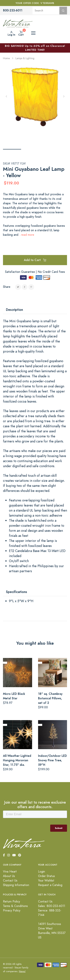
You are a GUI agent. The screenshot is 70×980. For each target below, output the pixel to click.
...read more (26, 235)
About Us (9, 876)
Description (14, 310)
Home (6, 58)
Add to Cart (35, 260)
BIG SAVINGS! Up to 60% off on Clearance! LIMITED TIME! (35, 48)
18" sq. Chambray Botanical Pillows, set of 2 (50, 698)
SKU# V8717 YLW (14, 164)
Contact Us (10, 881)
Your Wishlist (46, 881)
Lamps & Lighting (25, 58)
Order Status (46, 876)
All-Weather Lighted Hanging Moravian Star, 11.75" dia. (17, 760)
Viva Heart (10, 872)
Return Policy (11, 902)
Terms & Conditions (15, 906)
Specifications (17, 592)
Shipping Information (16, 885)
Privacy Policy (12, 911)
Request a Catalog (50, 885)
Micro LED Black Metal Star (14, 696)
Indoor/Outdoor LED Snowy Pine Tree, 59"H (52, 760)
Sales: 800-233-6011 (52, 906)
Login (42, 872)
